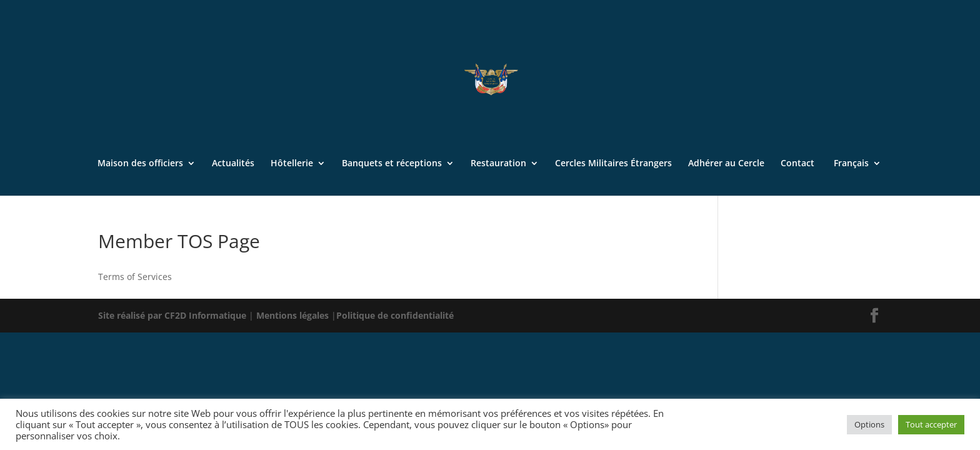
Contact (797, 164)
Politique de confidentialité (395, 315)
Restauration (498, 164)
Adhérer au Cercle (726, 164)
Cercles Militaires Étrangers (613, 164)
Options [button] (869, 424)
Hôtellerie (292, 164)
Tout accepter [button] (931, 424)
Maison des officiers (140, 164)
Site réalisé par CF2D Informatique (173, 315)
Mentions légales (294, 315)
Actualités (233, 164)
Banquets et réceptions (392, 164)
